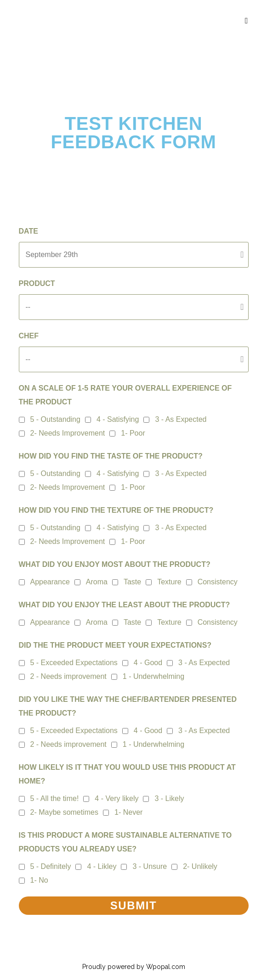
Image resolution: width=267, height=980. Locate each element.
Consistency (218, 582)
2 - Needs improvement (68, 676)
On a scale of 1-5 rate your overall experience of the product (125, 395)
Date (28, 231)
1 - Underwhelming (153, 676)
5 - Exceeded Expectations (74, 663)
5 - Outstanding (55, 419)
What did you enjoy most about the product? (115, 564)
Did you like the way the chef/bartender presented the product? (128, 706)
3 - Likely (169, 798)
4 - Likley (102, 866)
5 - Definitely (51, 866)
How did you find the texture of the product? (116, 510)
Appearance (50, 582)
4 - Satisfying (118, 419)
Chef (29, 336)
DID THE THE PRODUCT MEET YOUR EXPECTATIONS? (115, 645)
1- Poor (133, 433)
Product (37, 283)
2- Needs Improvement (68, 433)
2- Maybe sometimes (65, 812)
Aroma (97, 582)
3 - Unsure (150, 866)
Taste (132, 582)
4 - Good (148, 663)
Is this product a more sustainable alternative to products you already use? (125, 842)
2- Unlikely (200, 866)
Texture (169, 582)
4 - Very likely (116, 798)
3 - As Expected (181, 419)
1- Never (128, 812)
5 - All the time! (55, 798)
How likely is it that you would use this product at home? (127, 774)
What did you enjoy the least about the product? (125, 605)
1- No (39, 880)
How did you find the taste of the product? (111, 456)
